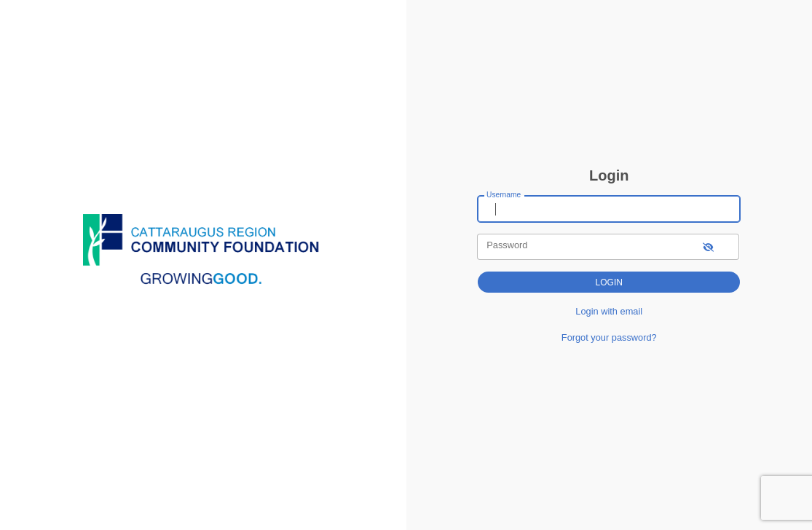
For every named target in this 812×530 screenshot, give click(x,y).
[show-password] (708, 246)
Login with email (609, 311)
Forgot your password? (609, 337)
